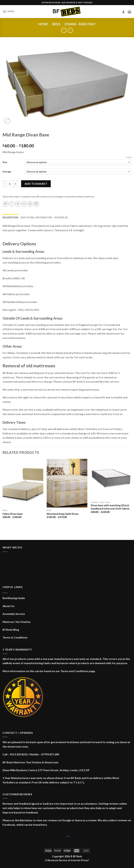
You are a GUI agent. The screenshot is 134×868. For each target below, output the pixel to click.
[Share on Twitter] (18, 204)
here (44, 825)
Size (5, 162)
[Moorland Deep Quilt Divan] (67, 483)
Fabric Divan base (13, 514)
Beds (56, 24)
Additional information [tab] (36, 217)
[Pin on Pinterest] (30, 204)
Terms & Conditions (15, 637)
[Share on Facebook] (12, 204)
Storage (7, 172)
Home (43, 24)
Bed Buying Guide (14, 598)
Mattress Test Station (17, 622)
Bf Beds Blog (11, 630)
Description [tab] (10, 217)
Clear (128, 157)
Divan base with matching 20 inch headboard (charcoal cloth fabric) (110, 507)
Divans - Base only (80, 24)
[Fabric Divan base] (23, 483)
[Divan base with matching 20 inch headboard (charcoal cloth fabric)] (111, 479)
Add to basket (36, 184)
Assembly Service (14, 614)
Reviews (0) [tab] (61, 217)
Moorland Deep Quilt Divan (63, 514)
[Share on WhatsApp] (6, 204)
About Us (9, 606)
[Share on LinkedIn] (36, 204)
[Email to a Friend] (24, 204)
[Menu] (9, 11)
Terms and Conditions (74, 671)
